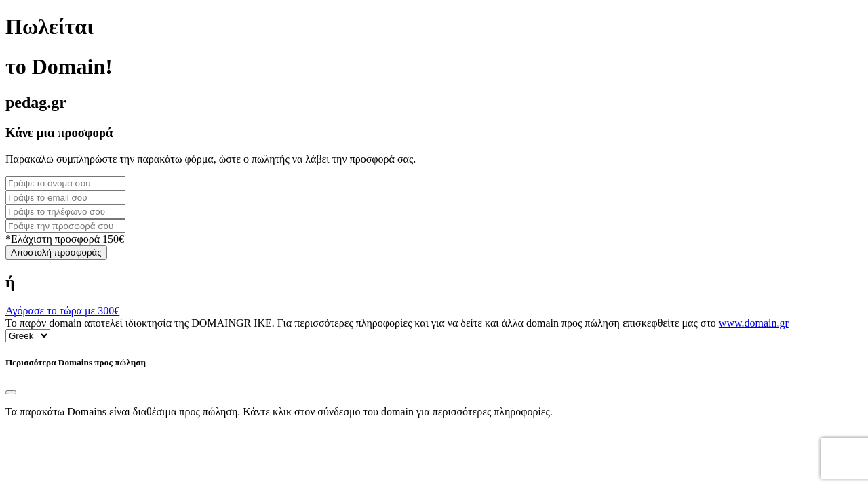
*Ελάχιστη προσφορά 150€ (65, 239)
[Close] (11, 392)
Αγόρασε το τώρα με (62, 311)
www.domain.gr (754, 323)
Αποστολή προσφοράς (56, 252)
